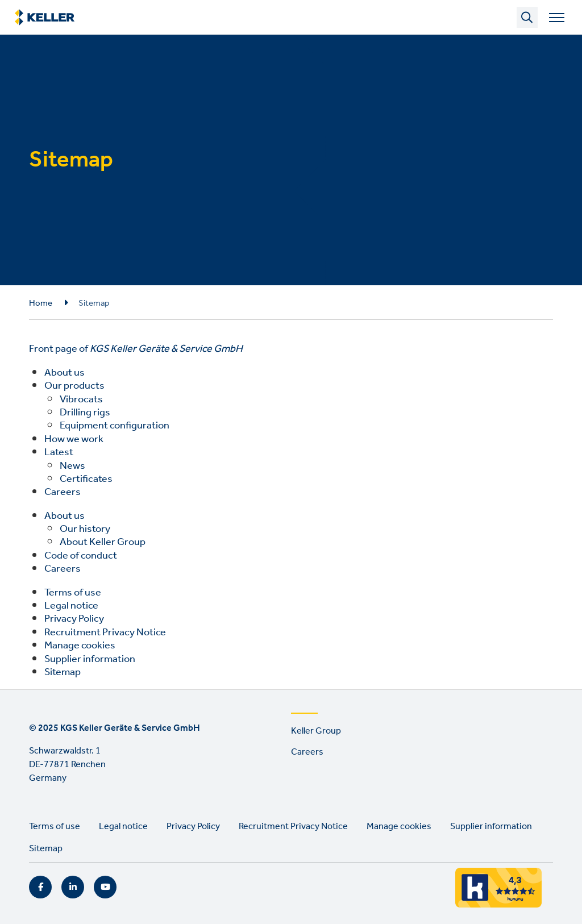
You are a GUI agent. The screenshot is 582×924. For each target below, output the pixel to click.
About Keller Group (103, 542)
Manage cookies (80, 646)
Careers (63, 492)
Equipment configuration (115, 426)
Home (41, 303)
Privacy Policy (74, 619)
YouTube (105, 887)
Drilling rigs (85, 413)
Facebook (40, 887)
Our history (85, 529)
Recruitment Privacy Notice (105, 632)
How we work (74, 439)
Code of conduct (81, 556)
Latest (59, 452)
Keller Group (316, 731)
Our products (74, 386)
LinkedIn (73, 887)
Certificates (86, 479)
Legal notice (71, 606)
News (72, 466)
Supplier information (90, 659)
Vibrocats (81, 399)
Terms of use (73, 593)
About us (65, 373)
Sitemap (63, 672)
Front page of (136, 349)
